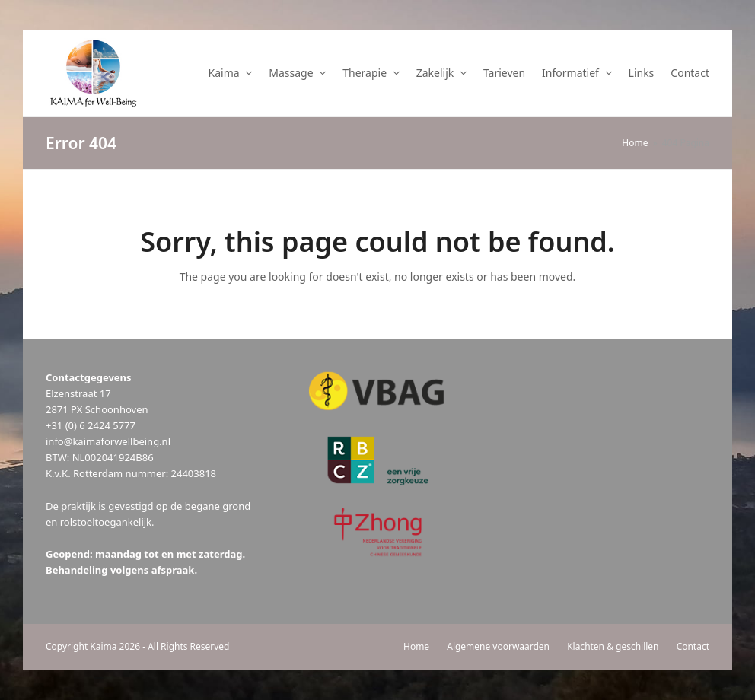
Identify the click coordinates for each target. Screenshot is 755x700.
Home (416, 646)
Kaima (103, 646)
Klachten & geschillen (613, 646)
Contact (693, 646)
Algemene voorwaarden (498, 646)
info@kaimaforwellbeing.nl (108, 441)
